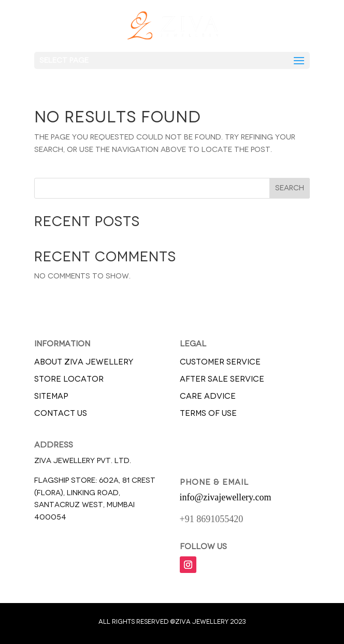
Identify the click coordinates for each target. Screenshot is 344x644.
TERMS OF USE (208, 413)
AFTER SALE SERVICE (222, 379)
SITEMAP (51, 396)
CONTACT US (61, 413)
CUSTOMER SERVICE (220, 362)
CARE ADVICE (208, 396)
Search (290, 188)
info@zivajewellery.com (226, 497)
